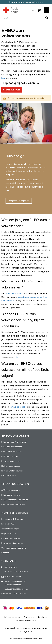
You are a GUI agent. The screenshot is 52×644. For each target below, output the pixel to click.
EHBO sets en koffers (11, 495)
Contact (5, 553)
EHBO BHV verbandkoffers (13, 505)
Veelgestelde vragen (17, 201)
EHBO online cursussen (11, 452)
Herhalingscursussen (11, 466)
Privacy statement (12, 617)
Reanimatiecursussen (11, 461)
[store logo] (9, 10)
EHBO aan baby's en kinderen (14, 442)
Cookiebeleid (29, 617)
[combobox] (26, 18)
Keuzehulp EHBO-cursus (12, 519)
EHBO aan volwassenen (12, 447)
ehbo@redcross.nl (13, 576)
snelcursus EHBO (15, 293)
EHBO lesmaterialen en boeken (15, 500)
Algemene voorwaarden (26, 621)
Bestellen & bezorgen (11, 538)
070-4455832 (11, 567)
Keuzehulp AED (8, 524)
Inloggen (33, 10)
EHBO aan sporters (10, 456)
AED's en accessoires (11, 490)
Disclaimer (43, 617)
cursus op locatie (18, 407)
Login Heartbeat (9, 533)
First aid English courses (12, 471)
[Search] (47, 18)
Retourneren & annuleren (12, 543)
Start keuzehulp (12, 90)
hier (17, 357)
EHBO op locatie (9, 476)
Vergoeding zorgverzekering (14, 548)
